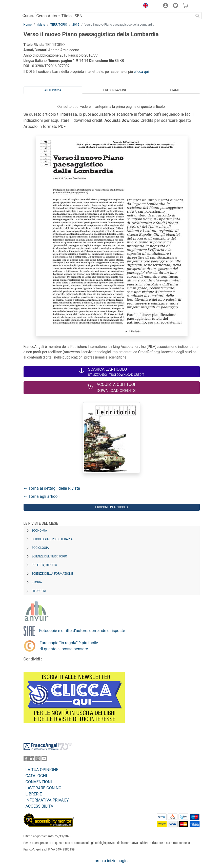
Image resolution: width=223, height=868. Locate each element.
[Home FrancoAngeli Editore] (40, 6)
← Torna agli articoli (42, 496)
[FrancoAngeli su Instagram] (38, 760)
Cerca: (28, 16)
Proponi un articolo (112, 507)
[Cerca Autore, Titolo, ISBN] (114, 16)
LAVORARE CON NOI (44, 788)
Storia (37, 582)
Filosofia (39, 591)
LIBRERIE (34, 794)
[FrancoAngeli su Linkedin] (32, 760)
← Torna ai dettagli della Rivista (52, 488)
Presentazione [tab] (115, 90)
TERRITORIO (59, 25)
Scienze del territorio (49, 556)
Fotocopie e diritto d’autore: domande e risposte (82, 631)
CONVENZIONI (39, 782)
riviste (41, 25)
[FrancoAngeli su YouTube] (44, 760)
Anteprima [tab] (53, 90)
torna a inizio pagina (112, 861)
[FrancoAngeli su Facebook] (26, 760)
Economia (39, 531)
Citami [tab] (174, 90)
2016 (76, 25)
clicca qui (141, 72)
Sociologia (40, 548)
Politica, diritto (44, 565)
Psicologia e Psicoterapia (52, 539)
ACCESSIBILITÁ (39, 806)
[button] (145, 6)
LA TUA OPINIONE (42, 770)
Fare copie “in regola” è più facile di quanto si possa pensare (69, 646)
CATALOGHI (36, 776)
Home (28, 25)
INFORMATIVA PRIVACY (47, 800)
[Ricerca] (198, 16)
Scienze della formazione (52, 574)
